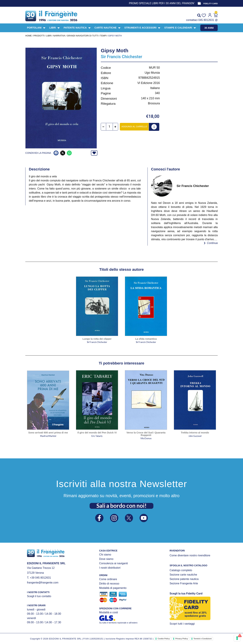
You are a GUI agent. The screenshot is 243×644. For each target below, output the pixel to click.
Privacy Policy (182, 639)
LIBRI (49, 36)
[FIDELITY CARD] (199, 3)
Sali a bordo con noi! (122, 506)
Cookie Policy (164, 639)
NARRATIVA (59, 36)
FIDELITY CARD (211, 4)
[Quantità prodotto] (109, 127)
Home (29, 36)
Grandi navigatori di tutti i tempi (87, 36)
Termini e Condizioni (203, 639)
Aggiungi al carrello (134, 126)
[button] (56, 153)
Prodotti (39, 36)
